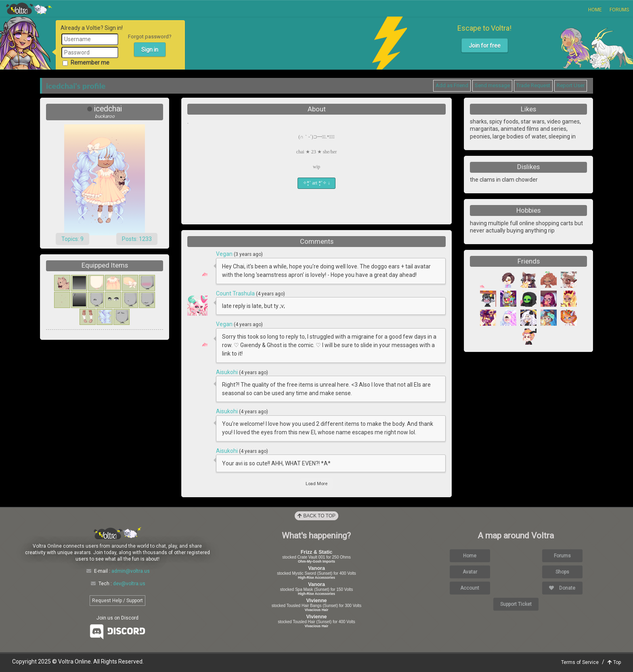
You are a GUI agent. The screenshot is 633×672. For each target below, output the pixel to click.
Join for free (485, 46)
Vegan (225, 254)
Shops (562, 572)
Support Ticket (516, 604)
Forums (619, 10)
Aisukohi (227, 372)
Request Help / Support (117, 601)
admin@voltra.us (131, 571)
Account (470, 588)
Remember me (86, 63)
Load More (316, 484)
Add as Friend (452, 85)
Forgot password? (150, 37)
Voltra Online (29, 8)
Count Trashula (236, 293)
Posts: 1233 (137, 239)
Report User (571, 85)
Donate (562, 588)
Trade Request (533, 85)
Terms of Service (580, 662)
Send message (492, 85)
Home (595, 10)
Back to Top (316, 516)
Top (614, 662)
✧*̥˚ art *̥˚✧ (316, 183)
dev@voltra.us (129, 584)
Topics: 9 (72, 239)
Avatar (470, 572)
